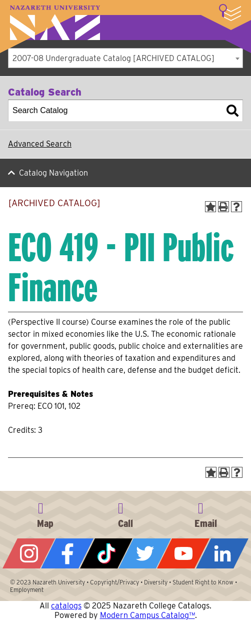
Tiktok (106, 553)
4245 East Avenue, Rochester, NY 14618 (45, 513)
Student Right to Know (203, 582)
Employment (27, 590)
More (230, 13)
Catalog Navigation (53, 173)
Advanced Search (40, 144)
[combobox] (125, 58)
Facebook (67, 553)
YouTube (183, 553)
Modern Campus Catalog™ (147, 615)
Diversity (156, 582)
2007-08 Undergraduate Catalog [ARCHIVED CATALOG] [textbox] (113, 58)
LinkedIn (222, 553)
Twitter (145, 553)
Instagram (29, 553)
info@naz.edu (205, 513)
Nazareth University (55, 23)
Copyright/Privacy (114, 582)
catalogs (66, 606)
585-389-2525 (125, 513)
